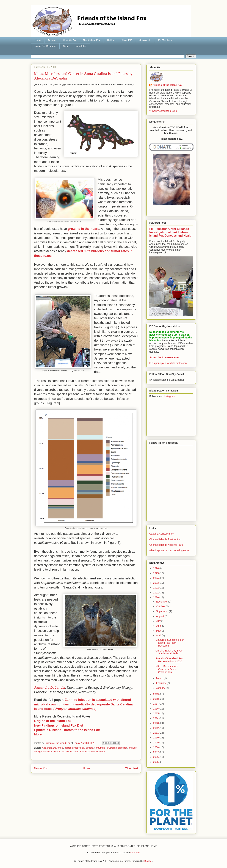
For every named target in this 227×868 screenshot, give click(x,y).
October (161, 606)
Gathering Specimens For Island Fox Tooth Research (170, 643)
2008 (156, 747)
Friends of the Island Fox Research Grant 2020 (169, 660)
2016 (156, 709)
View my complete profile (163, 111)
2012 (156, 728)
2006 (156, 757)
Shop (66, 46)
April (159, 636)
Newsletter (81, 46)
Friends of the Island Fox (168, 85)
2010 (156, 738)
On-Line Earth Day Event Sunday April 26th (169, 652)
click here (135, 852)
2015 (156, 713)
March (160, 678)
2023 (156, 583)
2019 (156, 694)
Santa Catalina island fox (93, 751)
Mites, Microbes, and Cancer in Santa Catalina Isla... (167, 669)
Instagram (169, 396)
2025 (156, 573)
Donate (52, 40)
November (162, 602)
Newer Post (41, 768)
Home (38, 40)
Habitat (111, 40)
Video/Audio (145, 40)
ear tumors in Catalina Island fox (111, 748)
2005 (156, 762)
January (161, 688)
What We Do (69, 40)
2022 (156, 588)
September (162, 611)
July (159, 621)
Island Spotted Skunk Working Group (170, 551)
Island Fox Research (45, 46)
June (159, 626)
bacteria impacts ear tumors (79, 748)
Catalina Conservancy (161, 534)
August (160, 616)
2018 (156, 699)
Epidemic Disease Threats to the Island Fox (67, 730)
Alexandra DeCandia (53, 748)
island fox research (69, 751)
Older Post (131, 768)
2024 (156, 578)
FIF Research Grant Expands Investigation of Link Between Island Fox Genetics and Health (171, 232)
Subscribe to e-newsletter (164, 357)
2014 (156, 718)
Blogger (148, 861)
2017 (156, 704)
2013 (156, 723)
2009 (156, 743)
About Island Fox (92, 40)
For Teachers (165, 40)
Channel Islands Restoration (165, 539)
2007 (156, 752)
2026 (156, 568)
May (159, 631)
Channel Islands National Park (166, 545)
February (161, 683)
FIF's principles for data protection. (168, 363)
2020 (156, 597)
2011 (156, 733)
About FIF (127, 40)
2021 (156, 593)
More (38, 734)
